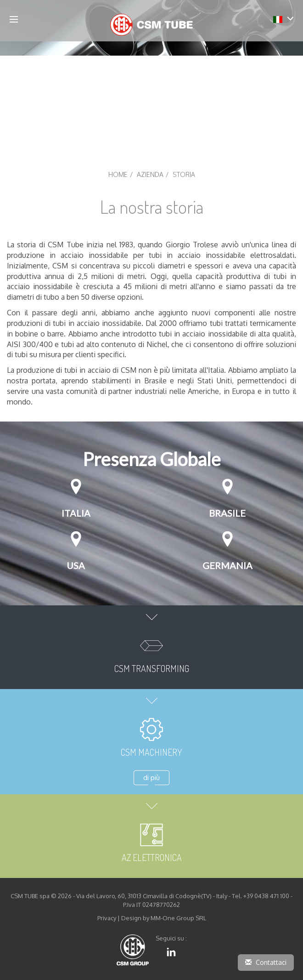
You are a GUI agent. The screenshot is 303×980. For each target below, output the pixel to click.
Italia (76, 513)
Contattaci (266, 962)
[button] (283, 19)
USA (76, 565)
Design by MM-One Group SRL (164, 918)
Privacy (107, 918)
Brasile (227, 513)
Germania (227, 565)
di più (151, 778)
